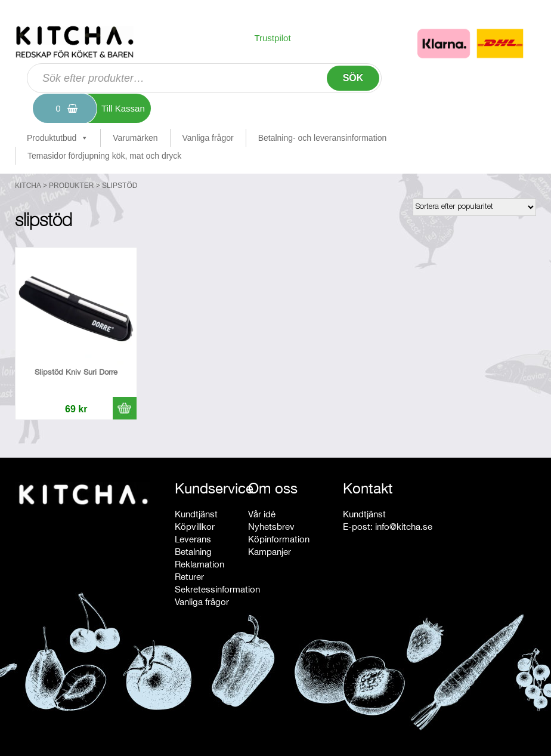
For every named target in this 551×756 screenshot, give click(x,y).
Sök (353, 78)
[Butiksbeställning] (474, 207)
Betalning (193, 552)
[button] (125, 408)
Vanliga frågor (208, 138)
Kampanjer (270, 552)
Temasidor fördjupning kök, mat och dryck (104, 156)
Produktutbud (58, 138)
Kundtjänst (196, 514)
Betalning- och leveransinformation (323, 138)
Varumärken (135, 138)
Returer (189, 577)
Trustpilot (272, 38)
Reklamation (199, 564)
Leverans (193, 539)
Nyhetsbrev (271, 527)
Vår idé (262, 514)
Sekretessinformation (217, 589)
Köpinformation (279, 539)
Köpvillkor (195, 527)
